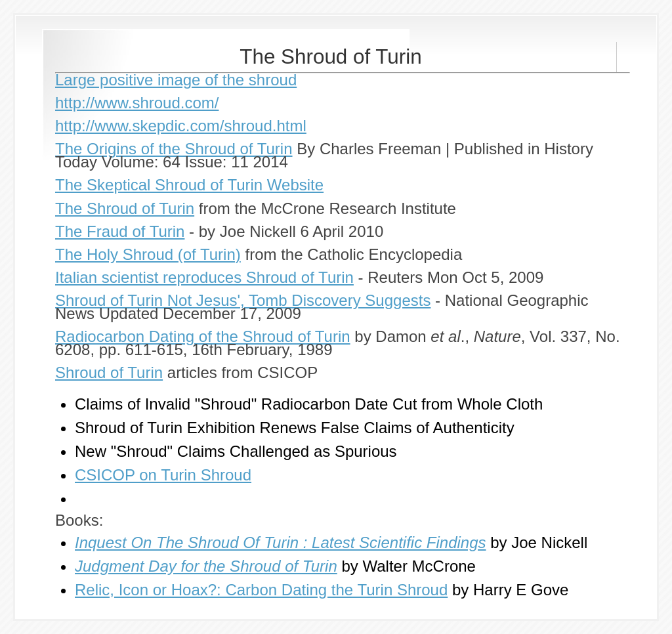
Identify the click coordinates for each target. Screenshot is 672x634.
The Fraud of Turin (120, 231)
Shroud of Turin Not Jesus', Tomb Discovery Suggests (243, 300)
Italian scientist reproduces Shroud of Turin (204, 277)
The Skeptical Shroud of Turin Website (189, 185)
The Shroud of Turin (125, 208)
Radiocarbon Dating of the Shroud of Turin (203, 336)
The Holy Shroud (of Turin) (148, 254)
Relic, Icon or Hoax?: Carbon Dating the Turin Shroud (261, 590)
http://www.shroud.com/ (137, 103)
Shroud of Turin (109, 372)
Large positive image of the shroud (176, 80)
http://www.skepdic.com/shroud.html (181, 126)
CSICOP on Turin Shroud (163, 475)
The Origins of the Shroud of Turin (174, 149)
